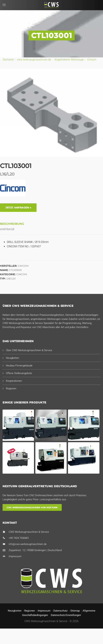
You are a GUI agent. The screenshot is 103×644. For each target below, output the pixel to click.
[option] (51, 113)
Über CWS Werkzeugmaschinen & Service (29, 350)
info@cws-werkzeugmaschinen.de (28, 544)
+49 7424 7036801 (19, 538)
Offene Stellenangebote (19, 373)
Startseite (8, 60)
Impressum (15, 556)
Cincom (92, 60)
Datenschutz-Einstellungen (66, 615)
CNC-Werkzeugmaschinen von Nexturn (32, 507)
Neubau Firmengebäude (19, 366)
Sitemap (75, 611)
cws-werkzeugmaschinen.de (34, 60)
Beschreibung (12, 224)
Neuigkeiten (12, 358)
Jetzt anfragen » (18, 208)
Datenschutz (60, 611)
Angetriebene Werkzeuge (69, 60)
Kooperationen (14, 381)
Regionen (11, 389)
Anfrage (7, 229)
